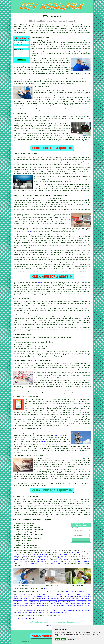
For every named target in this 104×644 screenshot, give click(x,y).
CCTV (90, 78)
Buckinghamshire (62, 612)
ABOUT (76, 12)
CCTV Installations (38, 598)
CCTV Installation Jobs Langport (77, 592)
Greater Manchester (30, 612)
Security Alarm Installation (39, 606)
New (27, 631)
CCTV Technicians (70, 595)
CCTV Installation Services (66, 596)
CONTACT (81, 12)
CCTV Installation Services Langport (32, 520)
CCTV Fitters (65, 598)
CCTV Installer (18, 604)
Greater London (82, 610)
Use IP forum (59, 436)
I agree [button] (58, 639)
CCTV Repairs (58, 595)
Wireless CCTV (82, 596)
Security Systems (84, 602)
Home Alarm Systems (84, 604)
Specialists (36, 631)
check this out (57, 445)
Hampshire (30, 610)
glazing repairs (44, 556)
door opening (64, 554)
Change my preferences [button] (73, 639)
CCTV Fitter (21, 595)
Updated (30, 631)
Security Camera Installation (53, 604)
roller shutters (64, 560)
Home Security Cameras (48, 600)
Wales (20, 612)
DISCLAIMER (88, 12)
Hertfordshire (50, 612)
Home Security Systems (53, 602)
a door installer (42, 560)
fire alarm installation (29, 563)
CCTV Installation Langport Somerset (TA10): (29, 25)
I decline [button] (64, 639)
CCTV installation (85, 514)
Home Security (25, 598)
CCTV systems (31, 509)
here (70, 450)
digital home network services (78, 562)
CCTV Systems (17, 600)
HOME (67, 12)
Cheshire (41, 612)
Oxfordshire (71, 610)
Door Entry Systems (57, 606)
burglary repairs (61, 558)
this (27, 434)
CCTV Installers (32, 595)
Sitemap (14, 631)
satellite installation (58, 563)
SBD (31, 232)
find (18, 500)
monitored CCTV (38, 401)
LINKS (71, 12)
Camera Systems (70, 604)
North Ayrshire (40, 610)
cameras (64, 43)
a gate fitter (38, 558)
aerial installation (20, 562)
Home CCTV (81, 595)
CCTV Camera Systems (20, 606)
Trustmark (42, 441)
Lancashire (61, 610)
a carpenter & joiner (40, 554)
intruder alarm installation (47, 562)
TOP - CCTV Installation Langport (25, 618)
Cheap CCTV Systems (35, 596)
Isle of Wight (51, 610)
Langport (40, 282)
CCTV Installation (46, 595)
